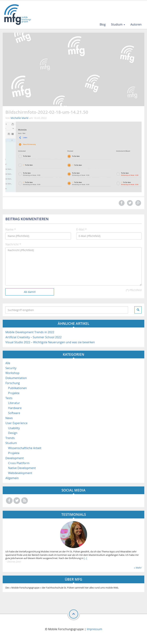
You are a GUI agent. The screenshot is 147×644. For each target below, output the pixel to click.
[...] (85, 558)
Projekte (14, 393)
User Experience (16, 423)
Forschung (13, 383)
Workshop (12, 373)
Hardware (15, 408)
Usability (14, 428)
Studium (118, 24)
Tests (9, 398)
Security (11, 368)
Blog (103, 24)
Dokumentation (16, 378)
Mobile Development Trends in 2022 (30, 332)
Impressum (94, 629)
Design (13, 433)
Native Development (22, 468)
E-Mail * (82, 229)
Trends (10, 438)
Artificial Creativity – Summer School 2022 (33, 337)
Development (15, 458)
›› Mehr (138, 568)
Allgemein (12, 478)
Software (14, 413)
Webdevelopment (20, 473)
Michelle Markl (20, 118)
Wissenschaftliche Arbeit (25, 448)
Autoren (136, 24)
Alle (8, 363)
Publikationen (17, 388)
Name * (11, 229)
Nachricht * (13, 244)
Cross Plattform (19, 463)
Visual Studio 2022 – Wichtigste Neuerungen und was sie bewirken (50, 342)
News (9, 418)
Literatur (14, 403)
